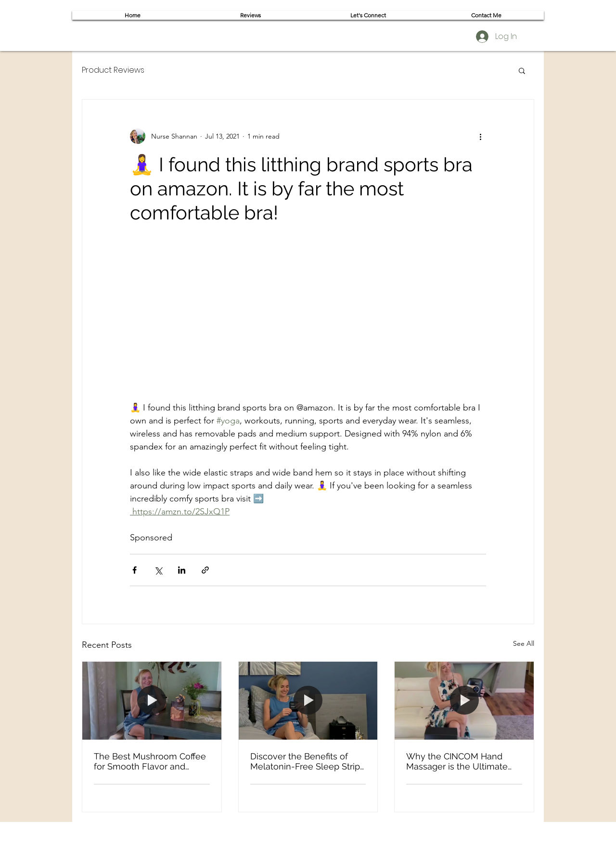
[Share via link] (205, 570)
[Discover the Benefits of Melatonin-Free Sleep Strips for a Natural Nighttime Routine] (308, 701)
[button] (522, 70)
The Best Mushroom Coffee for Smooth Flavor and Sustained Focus (150, 761)
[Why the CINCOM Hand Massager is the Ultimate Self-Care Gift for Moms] (464, 701)
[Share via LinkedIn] (182, 570)
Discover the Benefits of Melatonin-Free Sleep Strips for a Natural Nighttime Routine (307, 761)
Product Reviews (113, 70)
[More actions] (480, 136)
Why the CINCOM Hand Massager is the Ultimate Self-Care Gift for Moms (457, 761)
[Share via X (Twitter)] (158, 570)
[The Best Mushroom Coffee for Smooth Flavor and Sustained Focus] (152, 701)
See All (524, 643)
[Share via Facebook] (135, 570)
